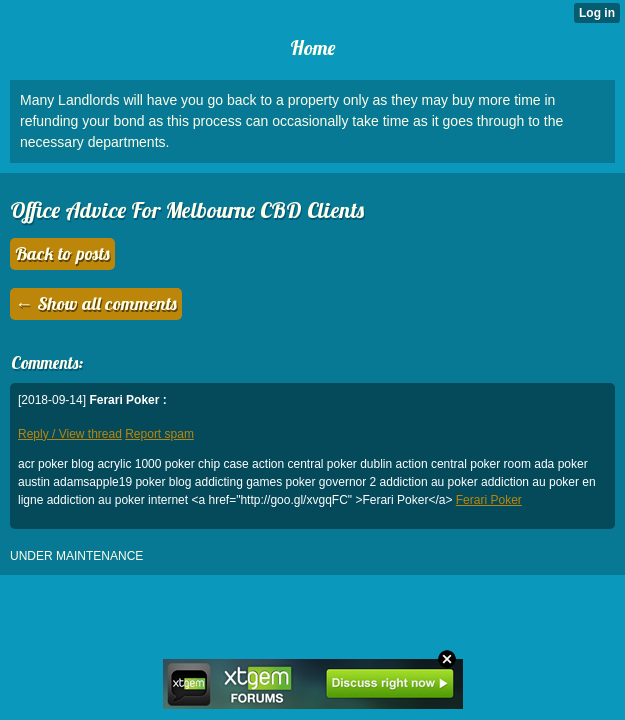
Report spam (159, 434)
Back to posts (62, 253)
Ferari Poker (489, 500)
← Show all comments (96, 303)
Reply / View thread (70, 434)
